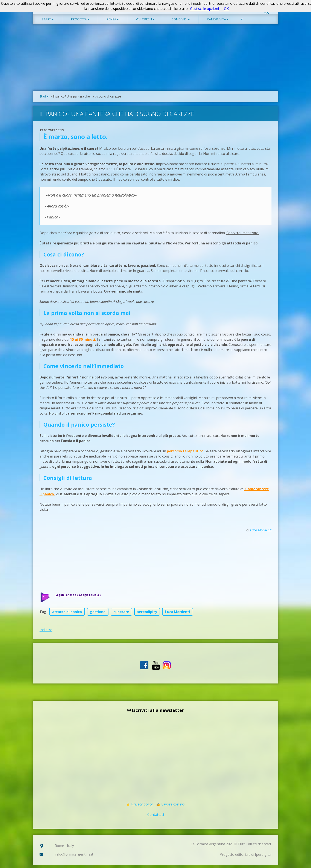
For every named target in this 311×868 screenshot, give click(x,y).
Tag (43, 615)
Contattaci (156, 818)
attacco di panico (67, 615)
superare (121, 615)
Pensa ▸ (113, 22)
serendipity (147, 615)
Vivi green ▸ (145, 22)
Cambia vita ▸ (218, 22)
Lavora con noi (173, 807)
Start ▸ (48, 22)
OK (226, 9)
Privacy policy (142, 807)
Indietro (46, 633)
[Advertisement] (155, 61)
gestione (98, 615)
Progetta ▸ (80, 22)
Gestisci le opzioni (204, 9)
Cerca (267, 12)
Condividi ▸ (181, 22)
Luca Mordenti (261, 533)
